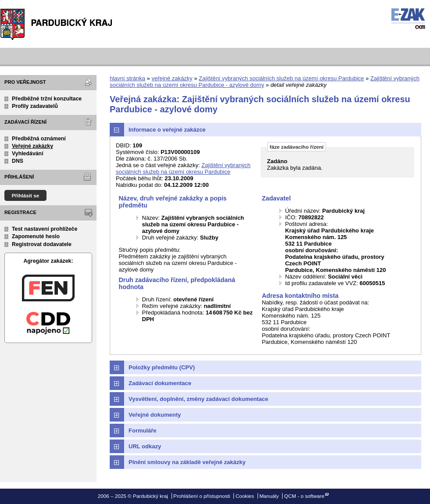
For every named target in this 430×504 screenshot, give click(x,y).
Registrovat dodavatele (42, 244)
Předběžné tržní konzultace (47, 99)
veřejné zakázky (172, 78)
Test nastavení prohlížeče (45, 229)
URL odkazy (145, 446)
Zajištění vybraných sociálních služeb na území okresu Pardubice (281, 78)
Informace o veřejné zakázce (167, 130)
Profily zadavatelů (35, 106)
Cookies (245, 496)
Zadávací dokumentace (160, 383)
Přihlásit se (26, 195)
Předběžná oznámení (39, 139)
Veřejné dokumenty (155, 415)
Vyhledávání (28, 154)
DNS (18, 161)
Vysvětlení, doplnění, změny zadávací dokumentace (198, 399)
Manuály (269, 496)
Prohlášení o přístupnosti (202, 496)
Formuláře (143, 431)
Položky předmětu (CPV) (162, 367)
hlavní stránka (127, 78)
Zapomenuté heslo (36, 236)
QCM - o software (305, 496)
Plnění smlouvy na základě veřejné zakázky (187, 462)
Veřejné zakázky (32, 146)
